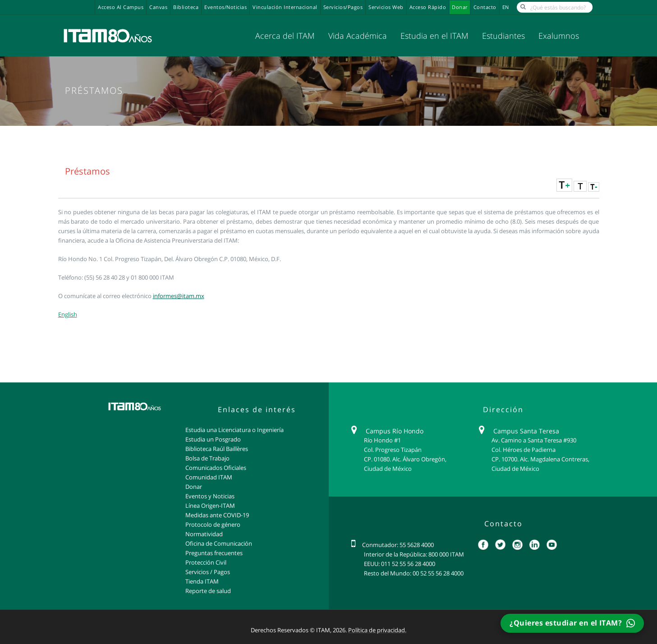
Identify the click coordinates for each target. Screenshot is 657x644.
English (68, 314)
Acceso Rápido (428, 7)
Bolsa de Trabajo (207, 458)
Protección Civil (206, 562)
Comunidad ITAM (209, 477)
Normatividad (204, 534)
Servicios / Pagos (208, 572)
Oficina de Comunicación (219, 543)
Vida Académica (358, 36)
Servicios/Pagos (343, 7)
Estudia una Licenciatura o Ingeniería (234, 430)
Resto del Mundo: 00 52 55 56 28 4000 (414, 573)
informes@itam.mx (179, 296)
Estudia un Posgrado (213, 439)
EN (506, 7)
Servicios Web (386, 7)
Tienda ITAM (202, 581)
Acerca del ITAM (285, 36)
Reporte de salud (208, 591)
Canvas (158, 7)
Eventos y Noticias (210, 496)
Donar (460, 7)
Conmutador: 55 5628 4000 (398, 545)
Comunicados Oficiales (216, 468)
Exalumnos (559, 36)
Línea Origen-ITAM (210, 506)
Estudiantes (503, 36)
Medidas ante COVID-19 (217, 515)
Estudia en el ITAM (434, 36)
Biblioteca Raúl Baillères (217, 449)
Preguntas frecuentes (214, 553)
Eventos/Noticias (225, 7)
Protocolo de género (213, 524)
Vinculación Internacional (285, 7)
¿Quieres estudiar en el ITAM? (572, 623)
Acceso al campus (121, 7)
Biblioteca (186, 7)
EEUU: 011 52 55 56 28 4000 (400, 564)
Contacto (485, 7)
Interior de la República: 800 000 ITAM (414, 554)
